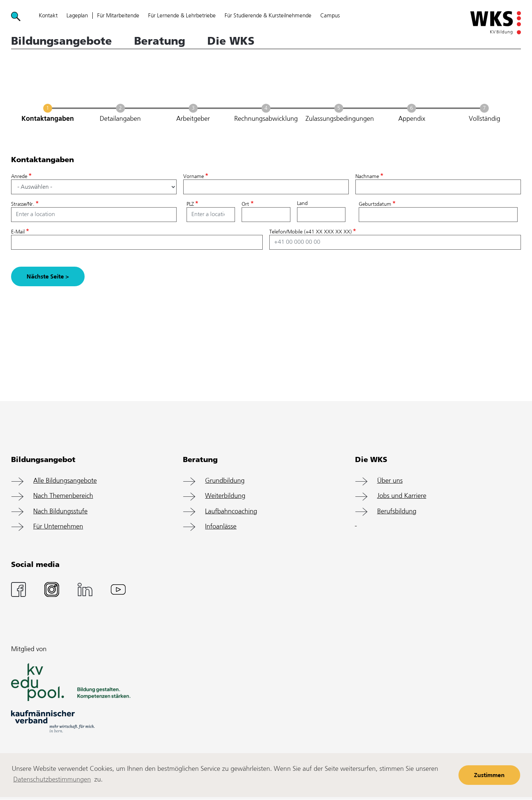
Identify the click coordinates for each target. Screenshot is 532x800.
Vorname (194, 177)
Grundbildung (225, 481)
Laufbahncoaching (231, 512)
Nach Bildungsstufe (60, 512)
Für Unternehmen (58, 527)
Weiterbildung (225, 496)
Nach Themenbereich (63, 496)
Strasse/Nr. (23, 204)
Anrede (19, 177)
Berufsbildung (397, 512)
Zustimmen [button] (489, 775)
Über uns (390, 481)
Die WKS (231, 41)
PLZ (190, 204)
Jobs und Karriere (402, 496)
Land (302, 204)
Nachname (367, 177)
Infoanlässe (221, 527)
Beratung (160, 41)
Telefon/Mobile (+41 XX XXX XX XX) (311, 232)
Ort (245, 204)
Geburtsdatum (375, 204)
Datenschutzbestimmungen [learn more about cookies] (52, 780)
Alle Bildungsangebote (65, 481)
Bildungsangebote (62, 41)
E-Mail (18, 232)
